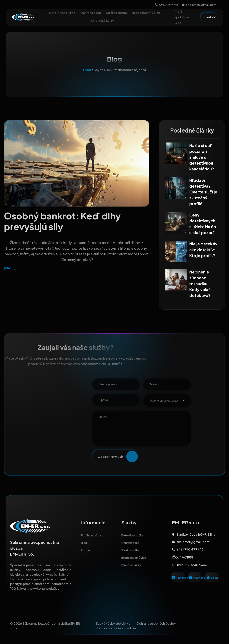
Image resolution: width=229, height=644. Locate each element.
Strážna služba (134, 13)
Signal (214, 581)
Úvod (87, 73)
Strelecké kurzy (121, 20)
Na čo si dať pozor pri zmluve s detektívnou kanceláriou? (202, 160)
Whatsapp (199, 581)
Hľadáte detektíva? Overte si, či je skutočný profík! (203, 194)
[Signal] (208, 581)
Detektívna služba (78, 13)
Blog (178, 23)
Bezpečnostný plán (89, 20)
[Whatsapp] (191, 581)
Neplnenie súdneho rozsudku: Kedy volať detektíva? (200, 284)
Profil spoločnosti (183, 14)
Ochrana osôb (107, 13)
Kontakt (87, 553)
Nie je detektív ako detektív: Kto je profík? (203, 251)
